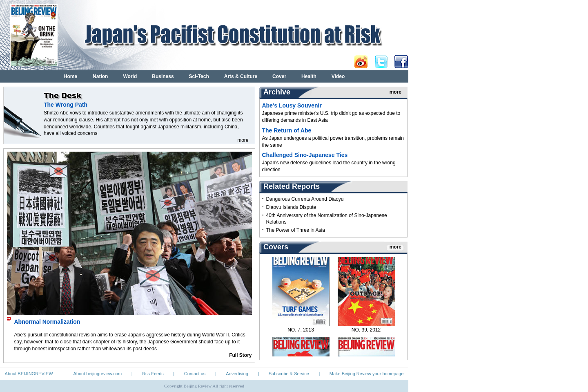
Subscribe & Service (289, 374)
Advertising (237, 374)
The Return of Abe (286, 130)
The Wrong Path (66, 105)
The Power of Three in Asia (295, 230)
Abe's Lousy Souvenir (292, 105)
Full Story (240, 355)
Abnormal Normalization (47, 322)
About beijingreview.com (98, 374)
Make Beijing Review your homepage (367, 374)
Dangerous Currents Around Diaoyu (305, 199)
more (243, 140)
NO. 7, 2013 (301, 332)
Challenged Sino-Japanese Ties (305, 155)
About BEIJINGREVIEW (29, 374)
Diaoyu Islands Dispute (291, 207)
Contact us (195, 374)
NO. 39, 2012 (366, 332)
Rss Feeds (153, 374)
